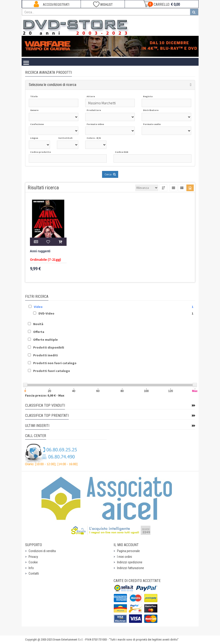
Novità (38, 324)
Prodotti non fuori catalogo (55, 363)
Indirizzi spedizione (130, 562)
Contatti (34, 573)
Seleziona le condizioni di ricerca (53, 85)
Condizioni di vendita (42, 551)
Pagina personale (128, 551)
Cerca (110, 174)
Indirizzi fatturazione (131, 568)
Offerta (39, 332)
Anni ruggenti (40, 251)
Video (38, 307)
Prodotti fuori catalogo (52, 371)
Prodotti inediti (45, 355)
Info (31, 568)
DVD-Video (46, 313)
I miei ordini (125, 557)
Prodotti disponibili (49, 347)
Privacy (33, 557)
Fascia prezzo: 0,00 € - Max (45, 395)
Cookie (33, 562)
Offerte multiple (45, 340)
